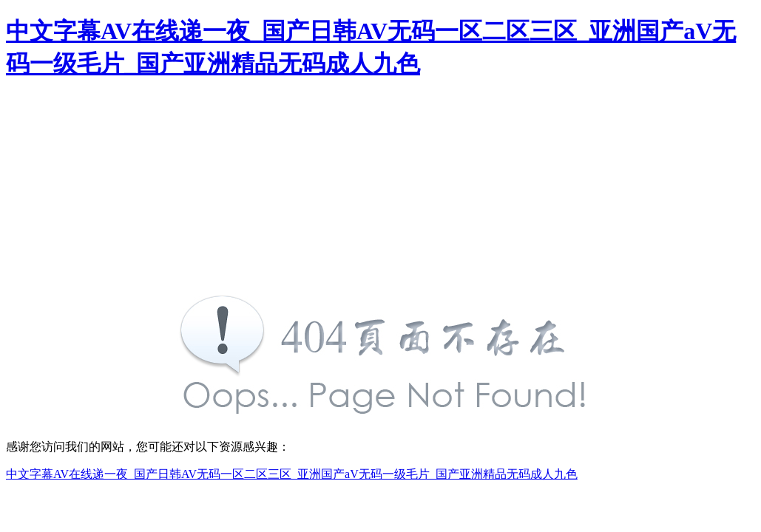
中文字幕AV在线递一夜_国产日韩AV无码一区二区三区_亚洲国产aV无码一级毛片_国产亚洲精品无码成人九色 (292, 474)
